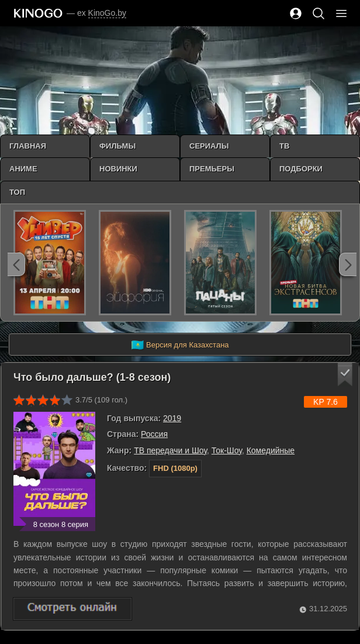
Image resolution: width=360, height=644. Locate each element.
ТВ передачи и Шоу (170, 450)
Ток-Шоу (227, 450)
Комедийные (271, 450)
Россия (154, 434)
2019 (172, 418)
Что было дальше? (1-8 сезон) (92, 377)
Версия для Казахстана (180, 345)
